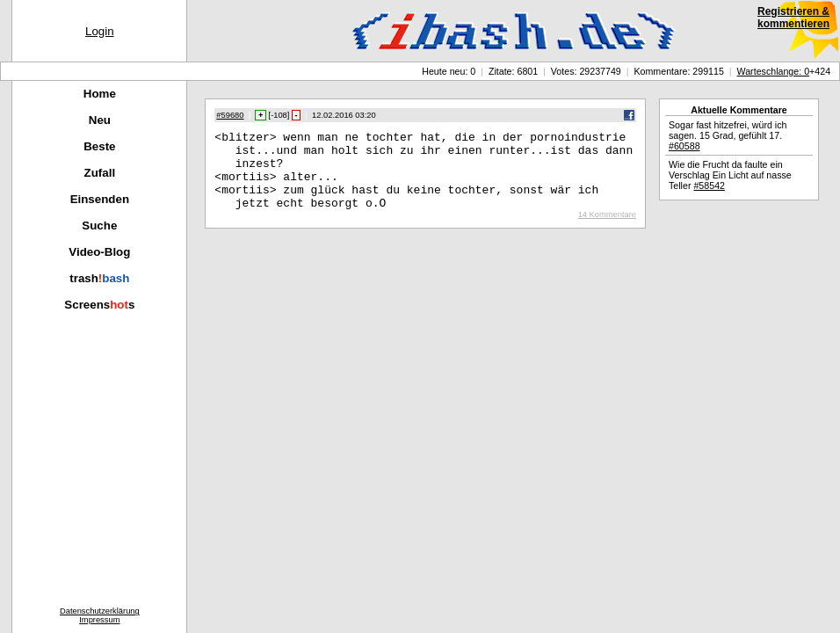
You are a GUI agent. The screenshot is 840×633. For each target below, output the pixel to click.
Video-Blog (99, 252)
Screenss (99, 305)
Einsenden (100, 199)
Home (100, 94)
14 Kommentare (607, 230)
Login (100, 31)
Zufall (100, 173)
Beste (99, 146)
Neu (100, 120)
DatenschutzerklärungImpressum (100, 615)
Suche (99, 226)
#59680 (230, 115)
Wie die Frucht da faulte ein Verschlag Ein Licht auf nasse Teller (730, 175)
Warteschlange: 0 (774, 71)
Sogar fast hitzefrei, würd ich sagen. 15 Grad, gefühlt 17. (728, 135)
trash (99, 278)
